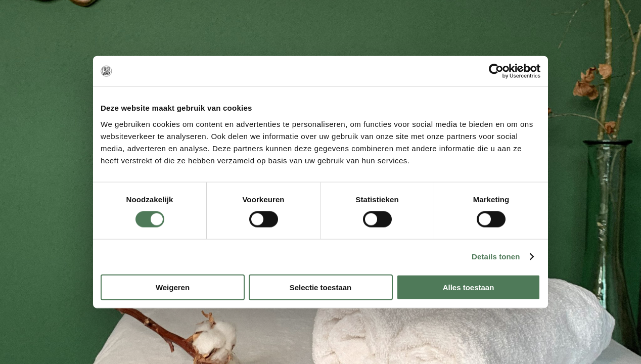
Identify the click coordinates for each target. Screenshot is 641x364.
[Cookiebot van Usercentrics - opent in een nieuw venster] (496, 71)
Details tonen (496, 257)
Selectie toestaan (321, 287)
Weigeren (173, 287)
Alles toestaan (469, 287)
